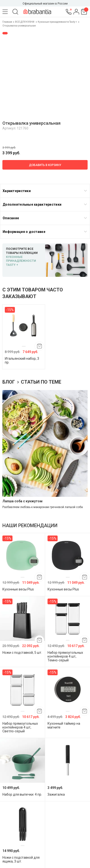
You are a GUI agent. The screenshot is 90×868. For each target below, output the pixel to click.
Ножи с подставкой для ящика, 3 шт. (21, 859)
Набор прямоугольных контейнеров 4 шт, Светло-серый (20, 727)
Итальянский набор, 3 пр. (22, 360)
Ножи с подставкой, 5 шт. (22, 653)
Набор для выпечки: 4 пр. (22, 794)
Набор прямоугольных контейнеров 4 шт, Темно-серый (65, 656)
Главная (8, 22)
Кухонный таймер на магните (64, 725)
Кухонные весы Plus (18, 589)
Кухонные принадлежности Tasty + (57, 22)
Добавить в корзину (45, 165)
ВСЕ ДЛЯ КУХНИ (25, 22)
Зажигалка (56, 794)
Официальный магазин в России (45, 4)
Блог (9, 382)
